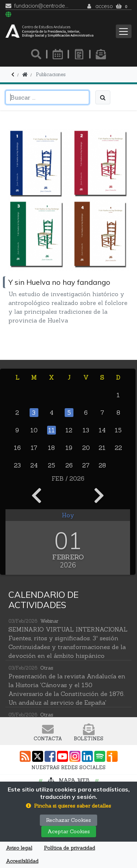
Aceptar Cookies (69, 831)
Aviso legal (19, 848)
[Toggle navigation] (124, 31)
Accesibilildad (22, 861)
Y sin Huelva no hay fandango (59, 282)
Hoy (68, 515)
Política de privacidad (69, 848)
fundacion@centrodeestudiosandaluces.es (41, 6)
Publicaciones (51, 74)
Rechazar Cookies (68, 820)
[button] (68, 806)
